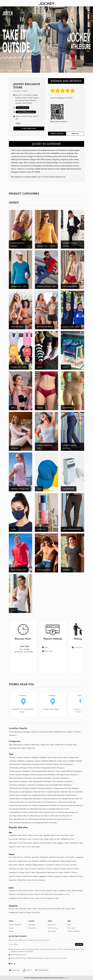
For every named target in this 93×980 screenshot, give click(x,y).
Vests (13, 610)
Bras (13, 408)
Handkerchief (69, 489)
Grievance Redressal (73, 931)
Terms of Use (32, 928)
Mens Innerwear (44, 570)
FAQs (69, 925)
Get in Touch (71, 928)
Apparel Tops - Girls (19, 367)
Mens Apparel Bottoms (72, 529)
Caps (39, 489)
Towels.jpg (41, 529)
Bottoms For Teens (45, 327)
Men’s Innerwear (70, 286)
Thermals (15, 448)
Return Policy (52, 931)
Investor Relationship (15, 925)
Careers (11, 928)
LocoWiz (66, 978)
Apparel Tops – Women (46, 246)
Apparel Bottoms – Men (46, 286)
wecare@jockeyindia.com (19, 955)
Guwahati (23, 696)
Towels (66, 367)
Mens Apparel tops (18, 570)
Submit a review (57, 134)
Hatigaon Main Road (51, 709)
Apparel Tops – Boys (71, 327)
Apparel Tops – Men (19, 286)
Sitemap (11, 931)
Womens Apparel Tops (20, 489)
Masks (13, 529)
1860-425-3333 (32, 958)
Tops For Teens (17, 327)
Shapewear (68, 408)
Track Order (32, 925)
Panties (40, 408)
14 (23, 177)
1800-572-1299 (15, 958)
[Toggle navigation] (11, 4)
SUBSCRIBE (79, 944)
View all (75, 134)
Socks (40, 367)
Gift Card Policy (53, 928)
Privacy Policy (52, 925)
